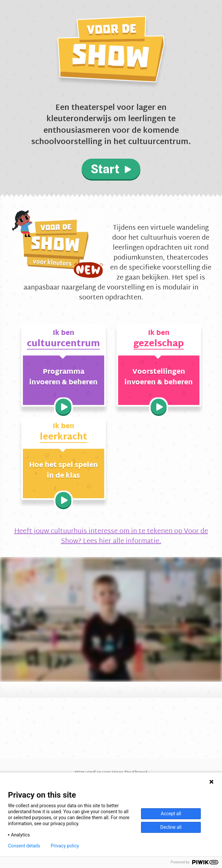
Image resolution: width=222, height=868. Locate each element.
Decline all (171, 827)
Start (111, 169)
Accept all (171, 814)
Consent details (24, 846)
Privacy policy (65, 846)
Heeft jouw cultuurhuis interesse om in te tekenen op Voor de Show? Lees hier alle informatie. (111, 536)
